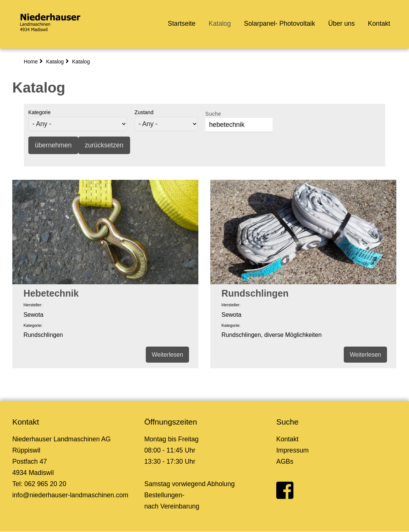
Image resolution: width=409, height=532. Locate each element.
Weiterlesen (167, 355)
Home (31, 62)
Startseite (182, 24)
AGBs (285, 461)
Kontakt (379, 24)
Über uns (341, 24)
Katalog (220, 24)
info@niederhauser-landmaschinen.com (70, 495)
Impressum (292, 450)
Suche (213, 114)
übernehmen (53, 145)
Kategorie (40, 112)
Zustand (144, 112)
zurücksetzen (104, 145)
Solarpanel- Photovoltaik (279, 24)
